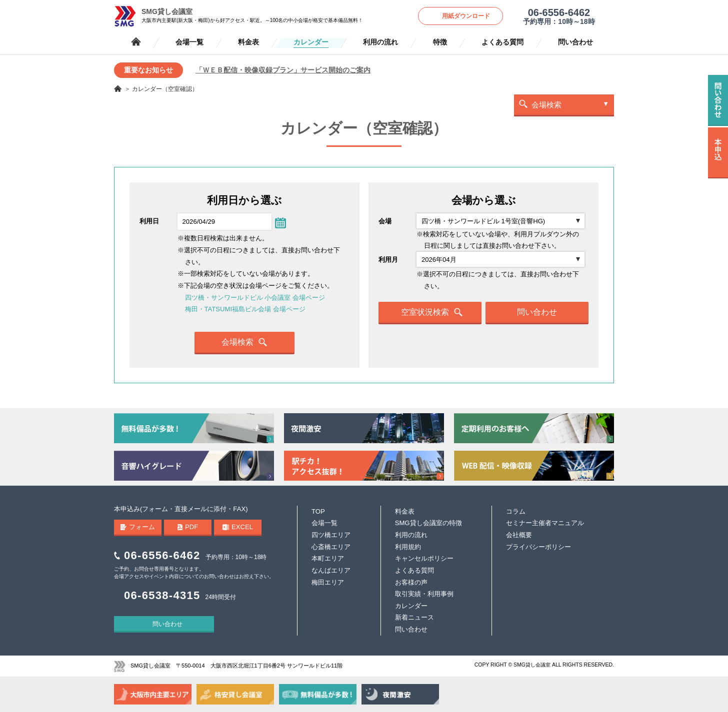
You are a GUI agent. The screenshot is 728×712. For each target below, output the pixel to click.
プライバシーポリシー (538, 547)
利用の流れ (380, 42)
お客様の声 (411, 582)
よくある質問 (502, 42)
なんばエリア (331, 570)
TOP (318, 511)
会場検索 (546, 105)
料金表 (248, 42)
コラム (516, 511)
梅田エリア (328, 582)
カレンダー (311, 42)
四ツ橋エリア (331, 535)
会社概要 (519, 535)
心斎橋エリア (331, 547)
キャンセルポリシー (424, 558)
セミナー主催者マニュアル (545, 523)
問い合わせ (575, 42)
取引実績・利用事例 (424, 594)
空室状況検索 (432, 312)
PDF (188, 527)
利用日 (149, 221)
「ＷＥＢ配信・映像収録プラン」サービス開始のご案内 (283, 70)
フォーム (138, 527)
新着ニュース (414, 617)
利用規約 (408, 547)
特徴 (440, 42)
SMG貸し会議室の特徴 (428, 523)
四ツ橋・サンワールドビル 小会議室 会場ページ (255, 298)
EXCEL (238, 527)
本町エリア (328, 558)
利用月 (388, 260)
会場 (385, 221)
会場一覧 (189, 42)
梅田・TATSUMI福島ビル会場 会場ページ (245, 309)
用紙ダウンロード (466, 16)
